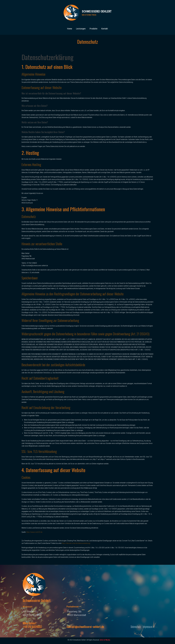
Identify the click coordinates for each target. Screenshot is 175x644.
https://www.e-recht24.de (34, 532)
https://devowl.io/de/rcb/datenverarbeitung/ (76, 543)
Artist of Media (105, 640)
